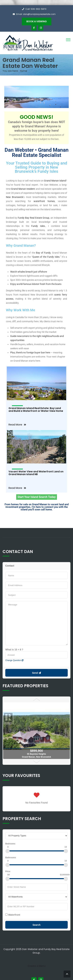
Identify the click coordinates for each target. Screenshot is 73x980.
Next (36, 762)
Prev (36, 700)
